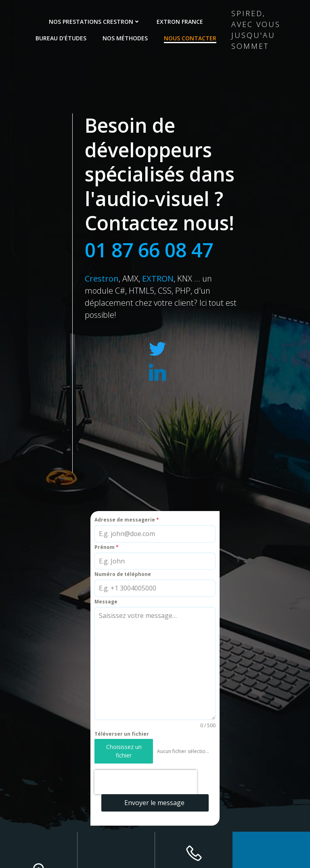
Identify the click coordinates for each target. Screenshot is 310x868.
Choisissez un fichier (124, 751)
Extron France (180, 22)
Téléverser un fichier (122, 734)
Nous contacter (190, 38)
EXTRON (158, 279)
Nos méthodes (125, 38)
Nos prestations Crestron (95, 22)
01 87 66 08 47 (149, 250)
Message (106, 602)
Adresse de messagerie (127, 520)
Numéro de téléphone (123, 574)
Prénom (107, 547)
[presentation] (146, 782)
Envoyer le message (154, 803)
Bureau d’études (61, 38)
